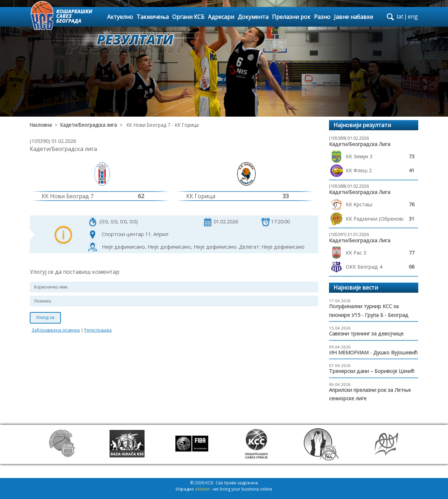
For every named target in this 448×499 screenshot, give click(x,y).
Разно (322, 17)
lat (400, 16)
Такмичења (153, 17)
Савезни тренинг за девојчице (366, 334)
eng (413, 16)
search (390, 17)
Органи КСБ (188, 17)
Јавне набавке (353, 17)
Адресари (221, 17)
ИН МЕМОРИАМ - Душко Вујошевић (373, 352)
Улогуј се (45, 317)
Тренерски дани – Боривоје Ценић (372, 371)
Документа (253, 17)
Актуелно (120, 17)
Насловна (41, 125)
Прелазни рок (291, 17)
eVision (202, 489)
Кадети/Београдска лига (89, 125)
